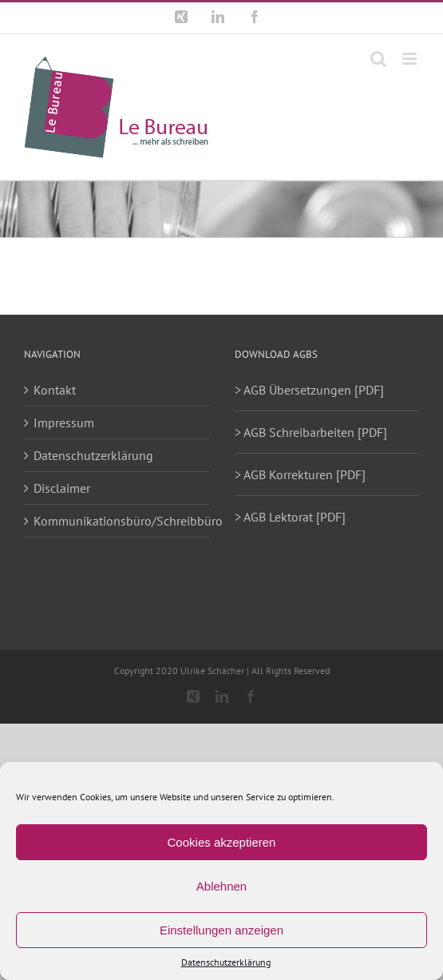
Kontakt (55, 390)
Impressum (64, 423)
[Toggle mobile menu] (411, 59)
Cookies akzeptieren (222, 842)
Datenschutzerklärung (226, 962)
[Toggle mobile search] (378, 59)
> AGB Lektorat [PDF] (290, 517)
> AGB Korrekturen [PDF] (300, 474)
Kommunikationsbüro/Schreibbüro (117, 521)
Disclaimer (62, 488)
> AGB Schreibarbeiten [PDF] (311, 432)
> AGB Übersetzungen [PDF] (309, 390)
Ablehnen (221, 886)
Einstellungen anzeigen (221, 930)
